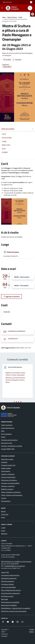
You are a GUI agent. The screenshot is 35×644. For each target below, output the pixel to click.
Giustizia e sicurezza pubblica (10, 483)
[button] (33, 14)
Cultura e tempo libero (8, 477)
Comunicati (5, 514)
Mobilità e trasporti (7, 489)
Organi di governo (7, 425)
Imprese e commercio (8, 486)
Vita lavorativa (6, 501)
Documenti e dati (7, 443)
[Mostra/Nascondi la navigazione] (2, 8)
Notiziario (4, 534)
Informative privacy (7, 596)
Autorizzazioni (6, 471)
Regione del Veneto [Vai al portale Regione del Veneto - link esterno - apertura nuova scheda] (7, 2)
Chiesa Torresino (13, 252)
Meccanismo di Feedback (9, 605)
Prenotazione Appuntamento (10, 575)
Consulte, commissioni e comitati (12, 446)
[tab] (14, 402)
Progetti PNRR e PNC (8, 449)
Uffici (3, 431)
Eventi (3, 531)
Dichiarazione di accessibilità (10, 602)
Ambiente (4, 462)
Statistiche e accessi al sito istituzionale (14, 611)
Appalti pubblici (6, 468)
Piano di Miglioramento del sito (11, 590)
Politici (3, 437)
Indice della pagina (17, 129)
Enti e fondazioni (6, 434)
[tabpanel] (17, 382)
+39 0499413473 (13, 338)
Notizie (3, 511)
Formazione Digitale (7, 584)
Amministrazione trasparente (10, 593)
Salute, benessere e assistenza (11, 492)
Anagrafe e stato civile (8, 465)
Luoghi (3, 528)
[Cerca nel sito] (30, 8)
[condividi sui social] (7, 60)
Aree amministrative (8, 428)
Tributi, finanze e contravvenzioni (12, 495)
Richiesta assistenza (8, 581)
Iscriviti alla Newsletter (8, 587)
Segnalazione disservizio (9, 578)
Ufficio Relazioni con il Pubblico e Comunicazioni (16, 561)
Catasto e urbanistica (8, 474)
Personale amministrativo (9, 440)
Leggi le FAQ (5, 572)
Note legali (5, 599)
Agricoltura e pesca (7, 459)
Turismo (4, 498)
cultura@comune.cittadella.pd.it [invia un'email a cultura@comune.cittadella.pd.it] (16, 331)
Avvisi (3, 517)
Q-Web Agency (32, 631)
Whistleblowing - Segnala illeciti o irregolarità (16, 608)
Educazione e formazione (9, 480)
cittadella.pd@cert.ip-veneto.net (15, 566)
